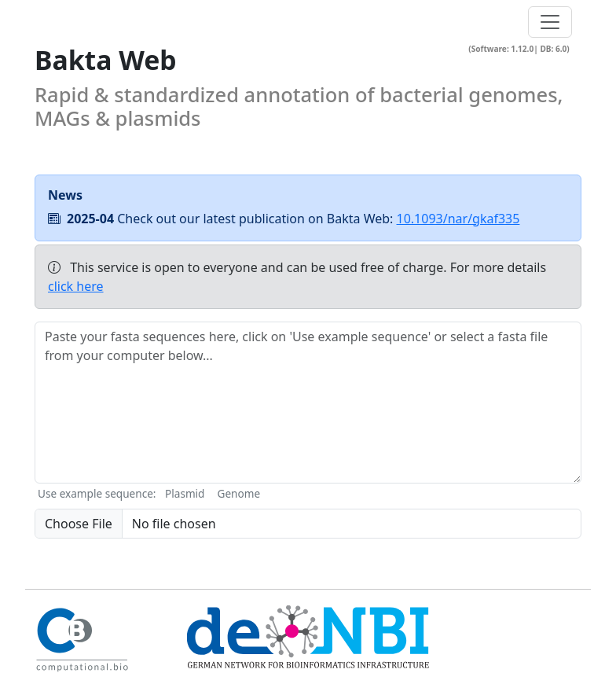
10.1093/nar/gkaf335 (458, 219)
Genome (238, 493)
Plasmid (185, 493)
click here (76, 286)
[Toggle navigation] (550, 22)
